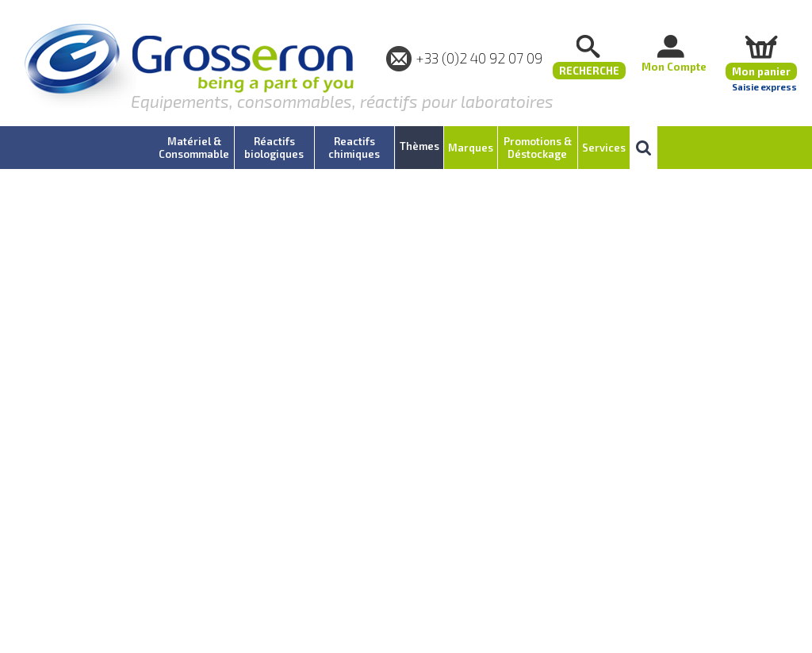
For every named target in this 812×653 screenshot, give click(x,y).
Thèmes (419, 146)
